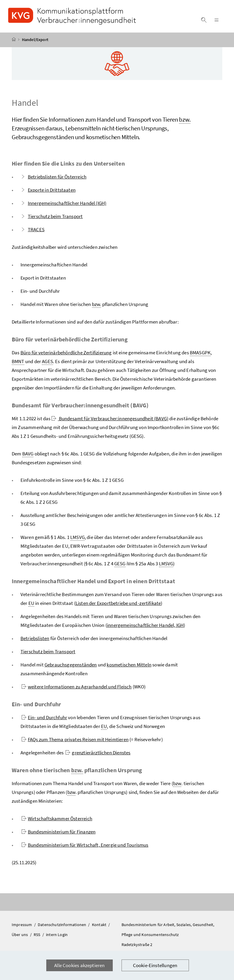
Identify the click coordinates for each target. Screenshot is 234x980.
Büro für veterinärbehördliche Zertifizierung (66, 354)
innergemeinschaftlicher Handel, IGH (145, 627)
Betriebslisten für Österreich (53, 178)
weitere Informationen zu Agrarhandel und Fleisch (76, 688)
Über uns (20, 936)
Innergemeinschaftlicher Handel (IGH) (63, 205)
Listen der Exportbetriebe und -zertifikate (118, 605)
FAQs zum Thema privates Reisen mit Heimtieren (75, 741)
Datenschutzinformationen (62, 926)
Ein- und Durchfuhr (44, 719)
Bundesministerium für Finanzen (58, 833)
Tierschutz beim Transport (52, 218)
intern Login (57, 936)
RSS (37, 936)
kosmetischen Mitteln (129, 666)
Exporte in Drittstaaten (48, 192)
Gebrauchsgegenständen (71, 666)
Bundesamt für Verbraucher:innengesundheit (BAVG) (110, 420)
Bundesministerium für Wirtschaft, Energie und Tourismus (85, 847)
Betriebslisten (35, 640)
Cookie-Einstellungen (155, 965)
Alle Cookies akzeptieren (79, 965)
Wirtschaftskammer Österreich (57, 820)
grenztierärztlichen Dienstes (98, 754)
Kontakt (100, 926)
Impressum (22, 926)
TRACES (33, 231)
